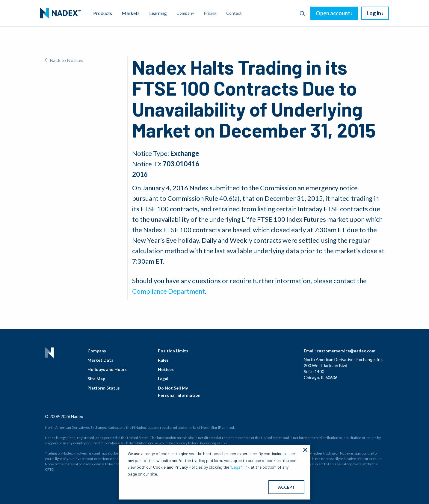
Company (97, 351)
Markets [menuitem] (131, 13)
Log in (374, 13)
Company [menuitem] (185, 13)
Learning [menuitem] (158, 13)
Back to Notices (64, 60)
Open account (333, 13)
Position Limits (173, 351)
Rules (163, 360)
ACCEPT (287, 487)
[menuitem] (61, 13)
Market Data (101, 360)
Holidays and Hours (107, 369)
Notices (166, 369)
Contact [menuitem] (234, 13)
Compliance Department (169, 291)
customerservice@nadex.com (346, 351)
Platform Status (104, 388)
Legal (163, 379)
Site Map (96, 379)
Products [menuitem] (103, 13)
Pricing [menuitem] (210, 13)
